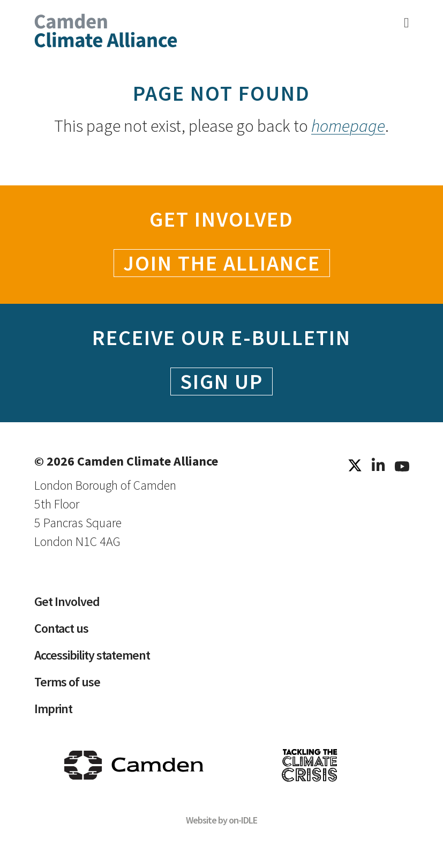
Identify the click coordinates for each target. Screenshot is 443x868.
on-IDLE (243, 820)
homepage (348, 126)
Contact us (61, 628)
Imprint (53, 709)
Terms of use (67, 682)
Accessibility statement (92, 655)
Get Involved (67, 601)
